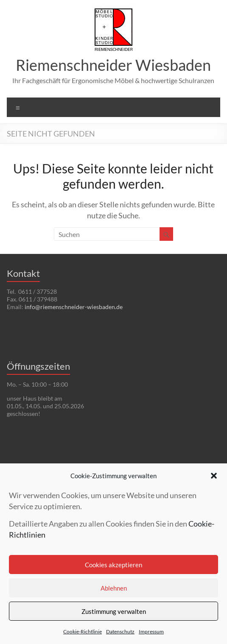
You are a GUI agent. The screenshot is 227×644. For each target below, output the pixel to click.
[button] (214, 476)
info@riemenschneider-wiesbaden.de (74, 307)
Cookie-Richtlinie (83, 631)
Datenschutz (120, 631)
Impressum (151, 631)
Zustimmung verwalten (114, 611)
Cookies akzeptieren (113, 565)
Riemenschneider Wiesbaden (113, 65)
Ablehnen (114, 588)
